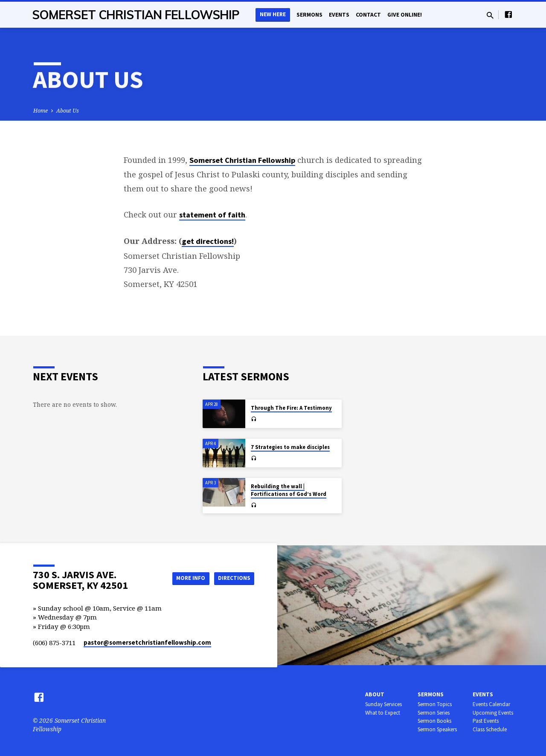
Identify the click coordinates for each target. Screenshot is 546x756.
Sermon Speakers (437, 729)
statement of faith (212, 215)
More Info (185, 578)
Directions (233, 578)
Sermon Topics (435, 704)
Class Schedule (490, 729)
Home (41, 111)
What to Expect (383, 713)
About (375, 694)
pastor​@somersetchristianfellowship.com (147, 642)
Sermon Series (434, 713)
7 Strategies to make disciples (290, 447)
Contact (368, 15)
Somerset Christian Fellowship (136, 15)
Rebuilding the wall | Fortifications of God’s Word (289, 490)
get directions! (208, 241)
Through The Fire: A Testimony (291, 408)
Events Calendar (491, 704)
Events (339, 15)
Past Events (486, 721)
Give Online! (405, 15)
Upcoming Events (493, 713)
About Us (68, 111)
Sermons (309, 15)
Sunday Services (383, 704)
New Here (273, 14)
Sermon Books (434, 721)
